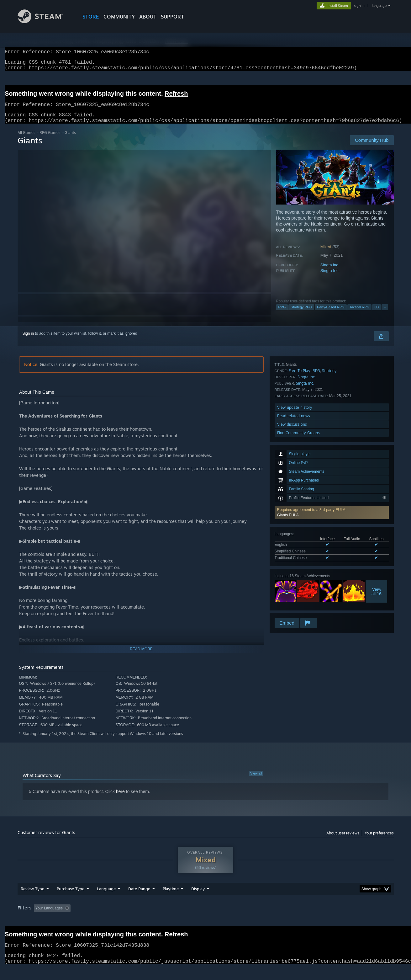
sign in (359, 6)
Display (198, 901)
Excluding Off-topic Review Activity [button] (112, 920)
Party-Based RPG (331, 315)
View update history (295, 583)
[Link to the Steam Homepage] (45, 21)
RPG (282, 315)
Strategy (329, 546)
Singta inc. (330, 272)
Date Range (139, 901)
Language (106, 901)
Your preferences (379, 841)
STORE (91, 17)
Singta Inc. (330, 278)
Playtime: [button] (161, 920)
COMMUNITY (119, 17)
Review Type (32, 901)
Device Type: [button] (339, 920)
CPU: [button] (290, 920)
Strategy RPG (301, 315)
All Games (26, 140)
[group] (206, 921)
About (148, 17)
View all (256, 781)
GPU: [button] (311, 920)
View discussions (292, 600)
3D (377, 315)
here (120, 799)
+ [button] (385, 315)
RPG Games (50, 140)
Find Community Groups (298, 608)
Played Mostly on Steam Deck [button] (206, 920)
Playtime (171, 901)
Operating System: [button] (258, 920)
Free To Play (300, 546)
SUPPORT (172, 17)
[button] (332, 432)
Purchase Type (71, 901)
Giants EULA (288, 434)
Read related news (294, 591)
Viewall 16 (377, 510)
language (379, 6)
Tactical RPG (360, 315)
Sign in (28, 341)
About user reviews (343, 841)
